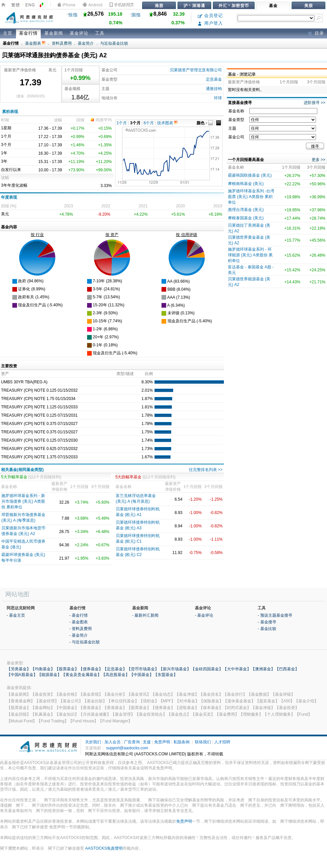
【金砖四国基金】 (207, 669)
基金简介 (86, 43)
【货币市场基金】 (143, 669)
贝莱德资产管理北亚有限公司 (196, 70)
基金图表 (35, 43)
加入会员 (112, 742)
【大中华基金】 (237, 669)
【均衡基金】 (43, 669)
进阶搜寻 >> (314, 103)
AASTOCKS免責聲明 (104, 848)
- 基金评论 (204, 615)
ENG (30, 5)
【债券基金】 (91, 669)
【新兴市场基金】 (175, 669)
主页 (8, 33)
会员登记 (210, 15)
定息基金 (214, 79)
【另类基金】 (19, 669)
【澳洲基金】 (263, 669)
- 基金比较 (267, 629)
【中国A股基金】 (22, 675)
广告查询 (132, 742)
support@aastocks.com (127, 748)
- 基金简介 (79, 635)
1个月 (122, 123)
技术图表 (167, 123)
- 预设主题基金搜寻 (275, 615)
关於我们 (93, 742)
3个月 (135, 123)
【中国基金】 (141, 675)
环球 (218, 98)
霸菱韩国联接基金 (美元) (250, 175)
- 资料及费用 (81, 629)
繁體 (16, 5)
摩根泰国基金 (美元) (246, 218)
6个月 (149, 123)
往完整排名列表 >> (206, 470)
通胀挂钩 (214, 89)
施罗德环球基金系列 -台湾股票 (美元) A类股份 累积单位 (251, 197)
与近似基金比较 (114, 43)
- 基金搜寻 (267, 622)
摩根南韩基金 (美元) (246, 184)
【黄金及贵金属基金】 (81, 675)
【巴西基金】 (287, 669)
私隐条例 (182, 742)
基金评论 (79, 33)
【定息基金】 (115, 669)
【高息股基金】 (115, 675)
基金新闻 (54, 33)
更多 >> (318, 160)
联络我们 (203, 742)
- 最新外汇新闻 (145, 615)
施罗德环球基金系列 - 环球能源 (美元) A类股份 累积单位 (250, 255)
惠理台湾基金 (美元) (246, 210)
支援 (147, 742)
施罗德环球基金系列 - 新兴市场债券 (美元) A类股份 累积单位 (23, 501)
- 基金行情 (79, 615)
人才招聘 (222, 742)
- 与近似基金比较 (85, 642)
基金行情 (28, 33)
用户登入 (210, 23)
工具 (100, 33)
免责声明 (162, 742)
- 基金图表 (79, 622)
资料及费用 (62, 43)
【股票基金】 (67, 669)
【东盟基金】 (166, 675)
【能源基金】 (49, 675)
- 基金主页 (16, 615)
